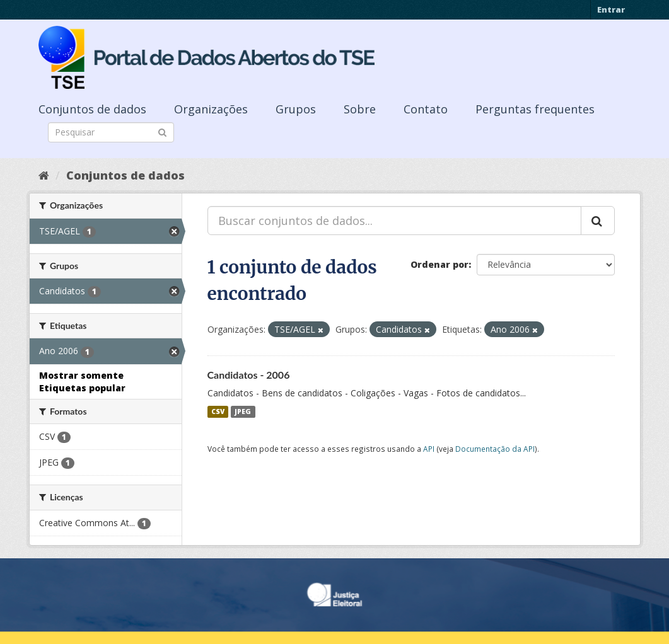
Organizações (211, 109)
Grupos (296, 109)
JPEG (243, 411)
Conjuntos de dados (92, 109)
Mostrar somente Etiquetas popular (82, 382)
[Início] (44, 175)
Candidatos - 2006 (249, 375)
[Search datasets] (111, 132)
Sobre (360, 109)
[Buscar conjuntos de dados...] (394, 221)
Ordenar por (439, 264)
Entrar (611, 9)
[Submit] (162, 131)
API (429, 449)
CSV (218, 411)
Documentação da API (495, 449)
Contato (426, 109)
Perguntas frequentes (535, 109)
